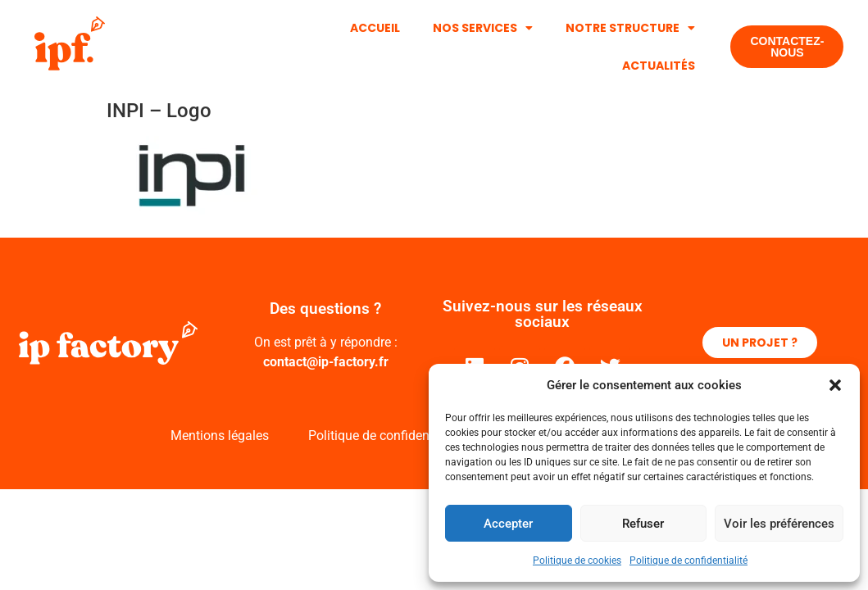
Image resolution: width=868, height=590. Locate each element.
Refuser (643, 524)
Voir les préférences (779, 524)
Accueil (375, 28)
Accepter (508, 524)
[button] (835, 385)
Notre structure (630, 28)
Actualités (659, 66)
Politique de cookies (577, 560)
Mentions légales (220, 436)
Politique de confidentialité (688, 560)
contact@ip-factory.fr (326, 362)
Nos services (483, 28)
